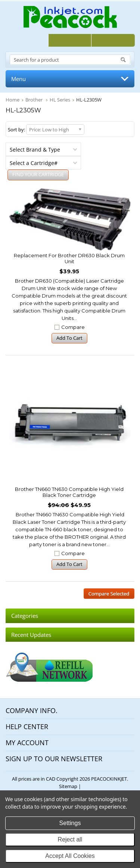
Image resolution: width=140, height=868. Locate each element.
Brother (35, 100)
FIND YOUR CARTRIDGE (38, 174)
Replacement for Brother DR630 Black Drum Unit (69, 258)
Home (13, 100)
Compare (73, 327)
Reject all (70, 839)
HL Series (60, 100)
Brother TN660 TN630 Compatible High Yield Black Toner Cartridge (69, 492)
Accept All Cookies (70, 856)
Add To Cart (69, 338)
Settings (70, 823)
